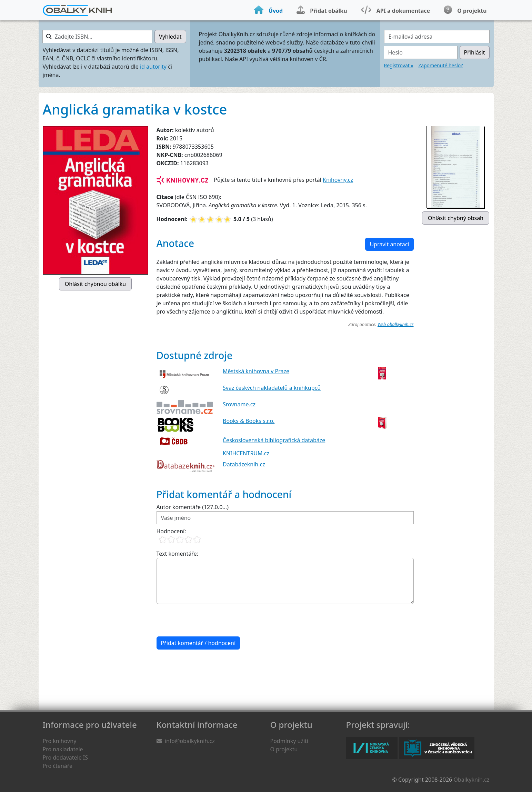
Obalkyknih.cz (471, 780)
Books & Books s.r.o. (249, 421)
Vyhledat (170, 37)
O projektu (284, 749)
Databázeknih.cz (244, 464)
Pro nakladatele (63, 749)
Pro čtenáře (58, 766)
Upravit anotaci (389, 244)
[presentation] (209, 620)
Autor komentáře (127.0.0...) (193, 507)
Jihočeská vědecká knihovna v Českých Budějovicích (437, 748)
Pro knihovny (60, 741)
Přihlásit (475, 52)
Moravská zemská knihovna (372, 748)
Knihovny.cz (338, 180)
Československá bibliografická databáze (274, 440)
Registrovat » (399, 65)
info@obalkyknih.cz (190, 741)
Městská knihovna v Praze (256, 371)
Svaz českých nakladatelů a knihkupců (272, 388)
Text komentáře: (177, 554)
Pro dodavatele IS (66, 758)
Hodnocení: (171, 531)
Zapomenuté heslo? (440, 65)
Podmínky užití (289, 741)
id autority (153, 67)
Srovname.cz (239, 404)
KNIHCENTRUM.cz (246, 453)
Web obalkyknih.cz (396, 324)
